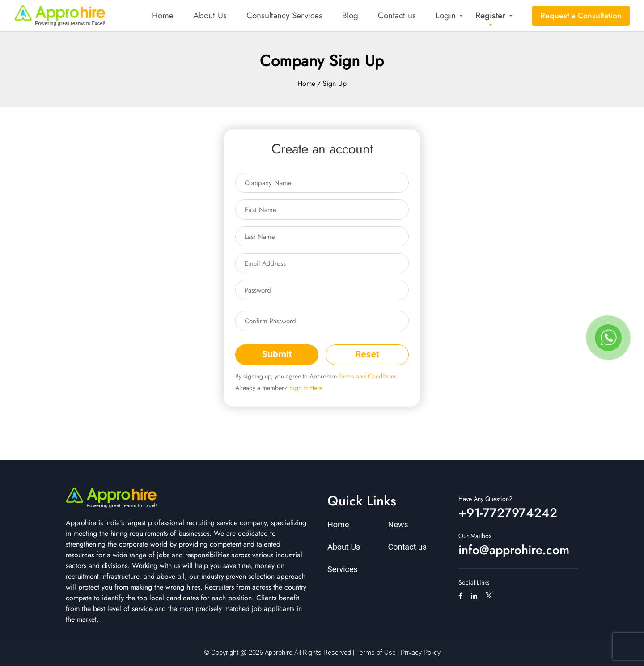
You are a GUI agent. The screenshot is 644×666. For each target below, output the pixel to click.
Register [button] (490, 15)
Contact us (397, 15)
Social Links (474, 582)
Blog (350, 15)
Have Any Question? (485, 499)
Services (343, 569)
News (398, 524)
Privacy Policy (421, 652)
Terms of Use (376, 652)
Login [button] (446, 15)
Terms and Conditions (368, 376)
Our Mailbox (475, 536)
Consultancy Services (284, 15)
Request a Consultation (581, 16)
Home (163, 15)
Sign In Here (306, 388)
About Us (210, 15)
